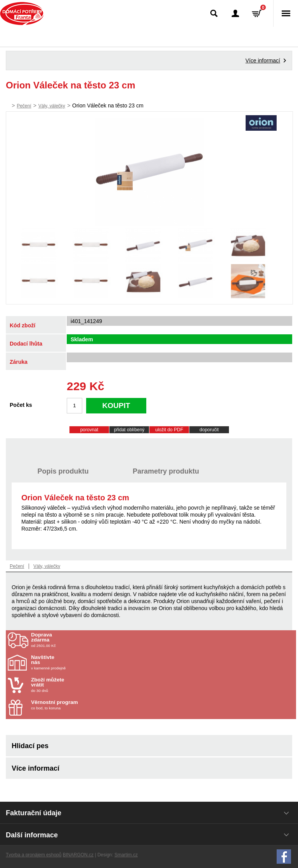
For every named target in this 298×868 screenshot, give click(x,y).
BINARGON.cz (78, 855)
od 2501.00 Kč (163, 640)
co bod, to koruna (76, 705)
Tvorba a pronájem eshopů (34, 855)
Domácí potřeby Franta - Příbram (22, 14)
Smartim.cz (126, 855)
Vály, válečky (52, 106)
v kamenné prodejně (76, 662)
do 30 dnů (76, 685)
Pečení (24, 106)
